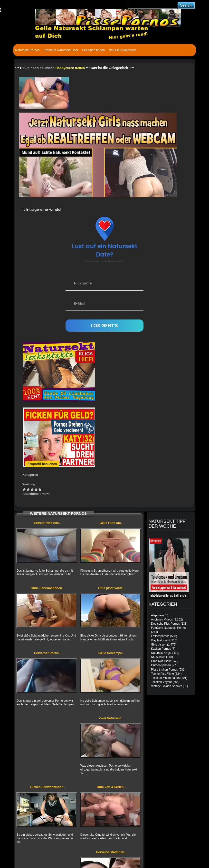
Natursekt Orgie (161, 653)
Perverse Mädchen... (112, 852)
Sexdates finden (93, 50)
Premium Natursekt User (61, 50)
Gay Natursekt (160, 640)
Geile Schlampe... (112, 653)
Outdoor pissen (161, 665)
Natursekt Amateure (123, 50)
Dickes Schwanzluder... (48, 787)
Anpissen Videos (162, 620)
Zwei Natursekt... (111, 718)
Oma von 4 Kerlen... (111, 787)
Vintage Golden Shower (166, 686)
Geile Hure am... (111, 523)
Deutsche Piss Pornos (165, 624)
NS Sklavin (158, 657)
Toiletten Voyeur (161, 682)
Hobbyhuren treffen (70, 68)
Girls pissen (159, 645)
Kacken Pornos (161, 649)
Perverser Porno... (48, 653)
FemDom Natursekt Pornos (169, 628)
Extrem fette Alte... (48, 523)
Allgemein (157, 615)
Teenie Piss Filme (162, 674)
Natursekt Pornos (27, 50)
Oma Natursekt (161, 661)
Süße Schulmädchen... (48, 588)
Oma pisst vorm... (111, 588)
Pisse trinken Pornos (164, 670)
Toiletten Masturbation (165, 678)
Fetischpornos (160, 636)
